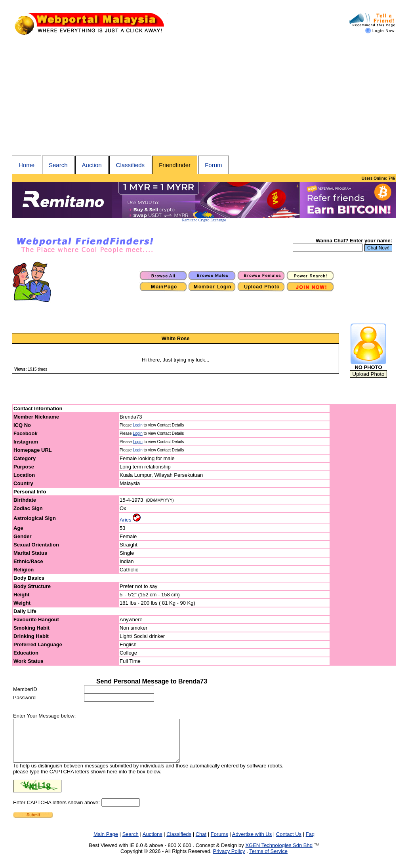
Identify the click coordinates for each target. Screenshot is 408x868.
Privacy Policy (229, 859)
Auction (92, 165)
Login (137, 425)
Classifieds (131, 165)
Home (27, 165)
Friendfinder (175, 165)
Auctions (153, 842)
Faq (310, 842)
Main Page (106, 842)
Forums (219, 842)
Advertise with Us (252, 842)
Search (58, 165)
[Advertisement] (204, 96)
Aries (130, 520)
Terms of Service (268, 859)
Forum (213, 165)
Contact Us (289, 842)
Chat (201, 842)
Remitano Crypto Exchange (204, 220)
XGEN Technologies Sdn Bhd (279, 854)
